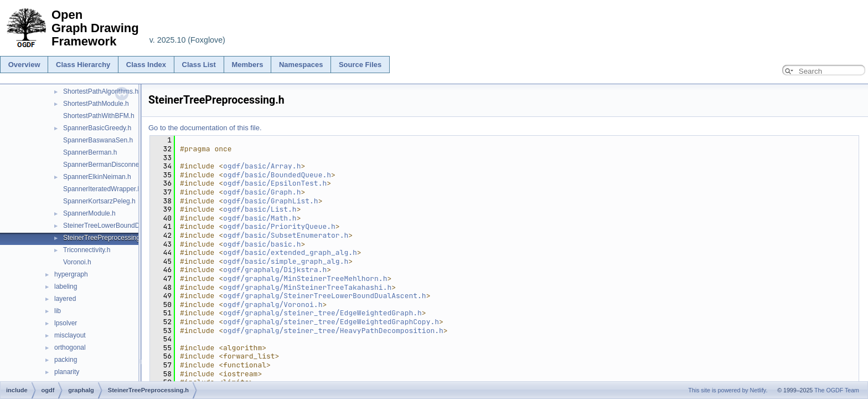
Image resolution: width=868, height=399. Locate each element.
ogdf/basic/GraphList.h (271, 201)
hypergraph (71, 274)
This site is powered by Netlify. (728, 390)
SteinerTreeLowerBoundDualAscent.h (119, 226)
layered (65, 299)
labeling (66, 287)
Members (247, 65)
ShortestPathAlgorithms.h (101, 91)
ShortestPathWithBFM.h (99, 116)
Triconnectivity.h (87, 250)
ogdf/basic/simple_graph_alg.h (286, 261)
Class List (199, 65)
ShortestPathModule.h (96, 104)
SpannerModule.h (89, 213)
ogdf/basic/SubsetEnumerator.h (286, 235)
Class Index (146, 65)
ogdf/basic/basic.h (262, 244)
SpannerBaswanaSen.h (98, 140)
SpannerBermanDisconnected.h (110, 165)
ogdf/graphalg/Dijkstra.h (275, 270)
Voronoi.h (77, 262)
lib (58, 311)
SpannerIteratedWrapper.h (102, 189)
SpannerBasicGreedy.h (97, 128)
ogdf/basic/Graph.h (262, 192)
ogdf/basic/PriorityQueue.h (279, 226)
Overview (24, 65)
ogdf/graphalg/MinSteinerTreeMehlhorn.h (305, 278)
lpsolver (66, 323)
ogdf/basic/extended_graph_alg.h (290, 252)
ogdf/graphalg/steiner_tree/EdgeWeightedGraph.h (322, 313)
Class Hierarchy (83, 65)
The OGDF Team (837, 390)
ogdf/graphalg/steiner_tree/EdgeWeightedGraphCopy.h (331, 322)
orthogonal (70, 347)
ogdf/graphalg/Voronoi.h (273, 305)
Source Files (360, 65)
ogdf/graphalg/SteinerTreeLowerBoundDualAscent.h (325, 296)
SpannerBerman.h (90, 152)
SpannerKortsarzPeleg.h (99, 201)
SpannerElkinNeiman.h (97, 177)
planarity (67, 372)
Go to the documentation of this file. (205, 128)
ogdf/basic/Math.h (260, 218)
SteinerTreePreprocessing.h (104, 238)
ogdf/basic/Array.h (262, 166)
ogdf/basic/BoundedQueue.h (277, 175)
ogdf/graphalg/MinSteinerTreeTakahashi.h (307, 287)
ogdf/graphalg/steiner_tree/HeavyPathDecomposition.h (333, 331)
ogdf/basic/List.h (260, 209)
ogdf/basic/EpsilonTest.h (275, 183)
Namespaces (301, 65)
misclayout (70, 335)
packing (66, 360)
